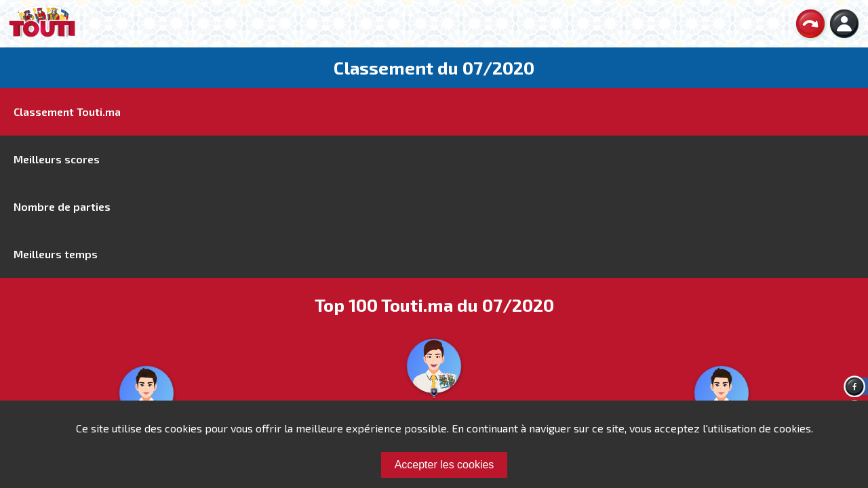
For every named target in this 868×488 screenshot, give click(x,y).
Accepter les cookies (445, 465)
